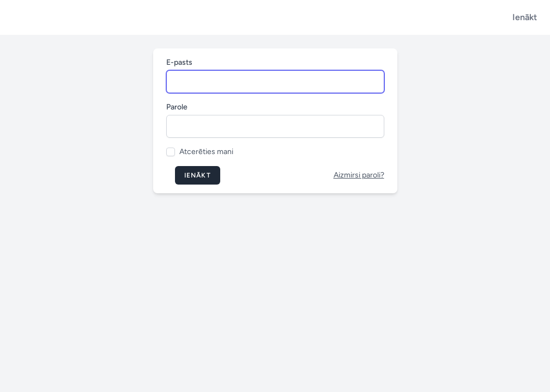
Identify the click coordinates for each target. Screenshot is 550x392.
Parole (177, 107)
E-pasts (179, 62)
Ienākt (525, 17)
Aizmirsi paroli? (359, 175)
